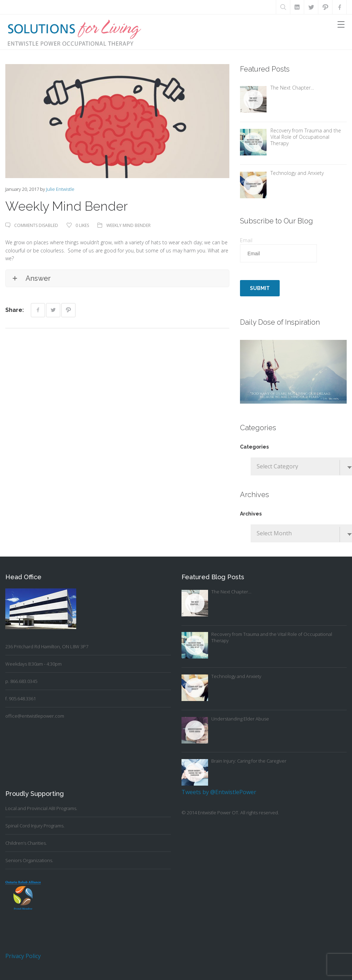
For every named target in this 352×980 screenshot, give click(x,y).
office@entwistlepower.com (35, 716)
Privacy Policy (23, 956)
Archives (251, 514)
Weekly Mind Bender (128, 225)
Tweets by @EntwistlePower (219, 792)
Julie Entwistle (60, 189)
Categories (254, 447)
